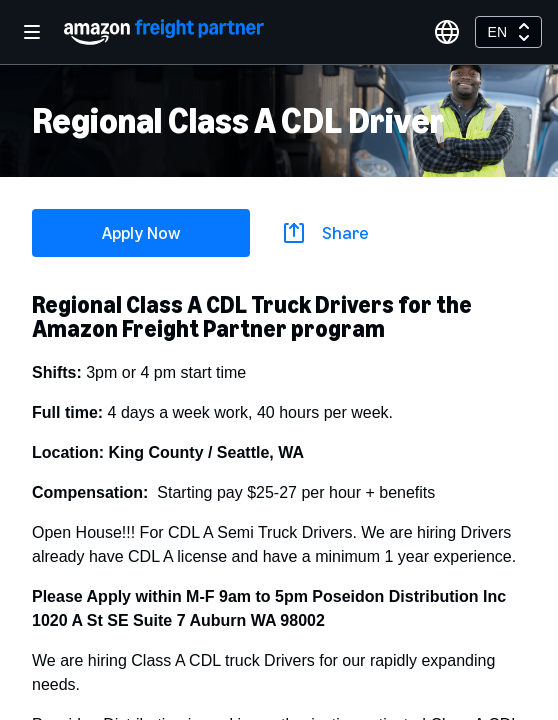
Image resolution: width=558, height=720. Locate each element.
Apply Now (141, 233)
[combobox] (508, 32)
